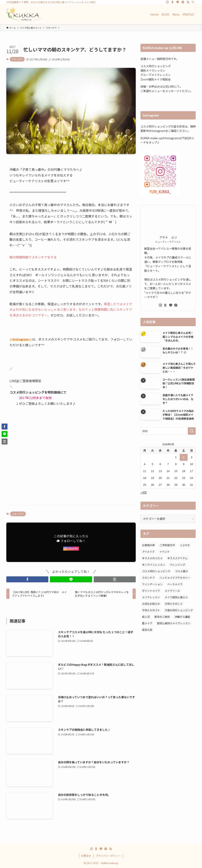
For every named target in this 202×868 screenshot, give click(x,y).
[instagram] (167, 2)
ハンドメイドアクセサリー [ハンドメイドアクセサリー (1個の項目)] (175, 578)
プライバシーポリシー (108, 856)
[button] (27, 579)
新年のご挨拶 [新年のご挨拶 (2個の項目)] (162, 617)
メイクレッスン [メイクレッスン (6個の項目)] (151, 597)
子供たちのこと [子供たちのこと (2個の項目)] (174, 604)
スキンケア (17, 59)
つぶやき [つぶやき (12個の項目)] (185, 545)
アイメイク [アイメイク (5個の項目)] (148, 552)
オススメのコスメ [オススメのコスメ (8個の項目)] (152, 558)
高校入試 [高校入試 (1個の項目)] (147, 630)
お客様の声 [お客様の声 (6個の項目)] (148, 545)
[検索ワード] (168, 431)
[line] (178, 2)
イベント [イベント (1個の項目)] (165, 552)
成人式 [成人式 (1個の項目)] (146, 617)
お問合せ (86, 856)
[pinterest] (183, 2)
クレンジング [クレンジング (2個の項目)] (178, 565)
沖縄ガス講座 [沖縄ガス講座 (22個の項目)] (182, 617)
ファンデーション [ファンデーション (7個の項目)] (152, 584)
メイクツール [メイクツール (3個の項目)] (172, 591)
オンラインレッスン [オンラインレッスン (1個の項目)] (154, 565)
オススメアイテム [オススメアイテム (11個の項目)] (177, 558)
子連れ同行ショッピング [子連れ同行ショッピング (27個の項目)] (179, 610)
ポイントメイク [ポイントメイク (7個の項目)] (151, 591)
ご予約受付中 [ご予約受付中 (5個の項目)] (167, 545)
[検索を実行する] (192, 431)
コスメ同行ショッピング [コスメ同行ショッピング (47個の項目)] (156, 571)
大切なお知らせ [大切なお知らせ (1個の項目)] (151, 604)
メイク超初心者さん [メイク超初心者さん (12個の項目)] (176, 597)
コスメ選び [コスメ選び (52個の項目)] (181, 571)
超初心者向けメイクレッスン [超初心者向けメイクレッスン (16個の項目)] (174, 623)
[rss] (188, 2)
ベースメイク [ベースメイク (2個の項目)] (175, 584)
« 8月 (144, 492)
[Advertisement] (71, 471)
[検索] (193, 2)
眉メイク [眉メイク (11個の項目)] (147, 623)
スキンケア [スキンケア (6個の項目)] (148, 578)
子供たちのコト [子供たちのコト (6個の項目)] (151, 610)
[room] (173, 2)
